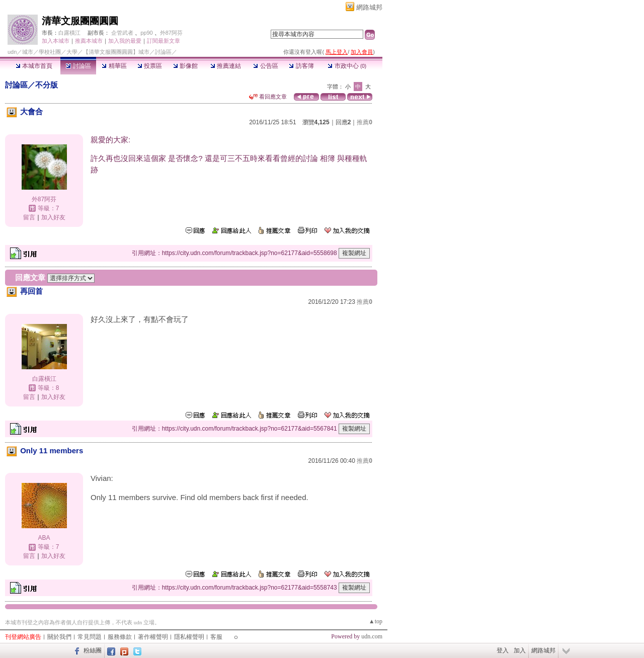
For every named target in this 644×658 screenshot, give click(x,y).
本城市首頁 (34, 66)
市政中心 (347, 66)
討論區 (78, 66)
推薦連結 (226, 66)
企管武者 (122, 33)
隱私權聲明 (189, 637)
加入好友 (53, 217)
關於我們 (59, 637)
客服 (216, 637)
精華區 (114, 66)
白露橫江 (69, 33)
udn (12, 52)
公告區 (265, 66)
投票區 (150, 66)
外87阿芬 (171, 33)
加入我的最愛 (125, 41)
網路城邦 (369, 7)
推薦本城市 (89, 41)
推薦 (365, 122)
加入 (520, 650)
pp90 (146, 33)
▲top (376, 621)
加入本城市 (56, 41)
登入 (503, 650)
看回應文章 (268, 97)
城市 (28, 52)
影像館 (185, 66)
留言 (29, 217)
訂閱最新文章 (164, 41)
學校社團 (50, 52)
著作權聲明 (153, 637)
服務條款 (120, 637)
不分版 (47, 85)
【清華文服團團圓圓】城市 (116, 52)
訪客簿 (301, 66)
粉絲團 (93, 650)
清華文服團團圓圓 (80, 21)
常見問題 (90, 637)
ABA (44, 538)
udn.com (372, 636)
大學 (72, 52)
